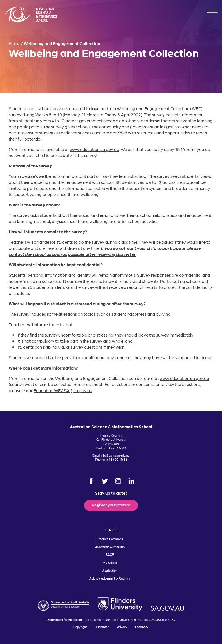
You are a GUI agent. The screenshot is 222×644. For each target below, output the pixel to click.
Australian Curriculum (110, 547)
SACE (110, 554)
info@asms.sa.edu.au (115, 455)
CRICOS (154, 620)
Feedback (142, 627)
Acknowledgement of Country (110, 578)
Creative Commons (110, 539)
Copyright (80, 627)
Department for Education (64, 620)
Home (14, 43)
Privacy (122, 627)
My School (110, 563)
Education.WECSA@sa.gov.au (63, 390)
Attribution (110, 570)
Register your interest (111, 505)
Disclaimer (102, 627)
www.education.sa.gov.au (94, 149)
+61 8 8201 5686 (116, 459)
